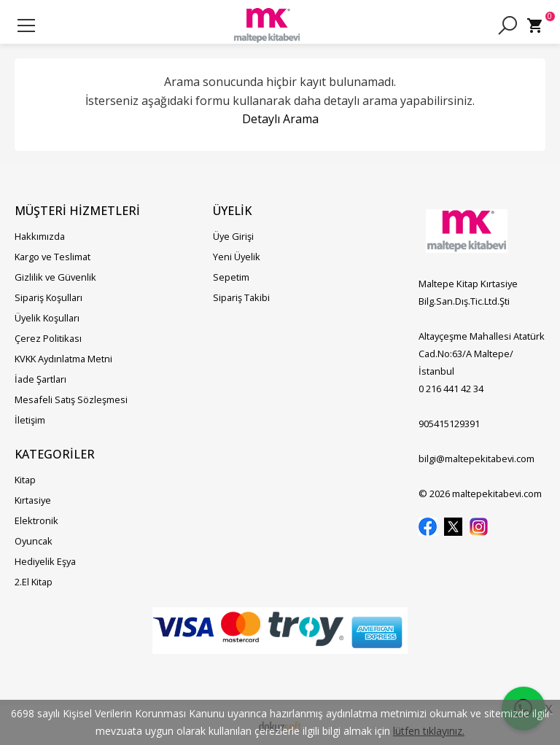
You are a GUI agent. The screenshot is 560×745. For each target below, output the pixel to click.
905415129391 (449, 424)
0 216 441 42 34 (451, 389)
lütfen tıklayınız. (429, 731)
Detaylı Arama (280, 119)
